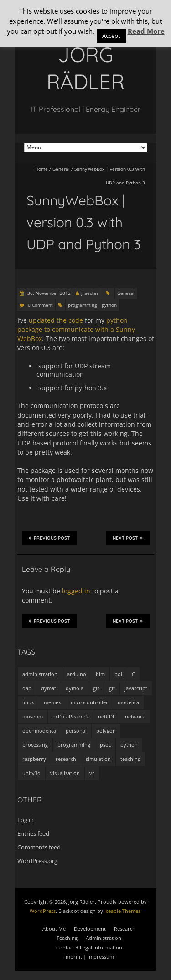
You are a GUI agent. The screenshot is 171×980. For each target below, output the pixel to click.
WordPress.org (37, 861)
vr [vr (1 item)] (92, 773)
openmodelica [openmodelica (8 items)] (39, 731)
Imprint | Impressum (89, 956)
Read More (146, 31)
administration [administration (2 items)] (40, 674)
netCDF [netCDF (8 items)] (107, 716)
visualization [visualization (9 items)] (65, 773)
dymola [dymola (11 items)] (75, 688)
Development (90, 929)
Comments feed (39, 847)
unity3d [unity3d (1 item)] (31, 773)
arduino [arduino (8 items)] (77, 674)
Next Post (128, 538)
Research (125, 929)
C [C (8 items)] (133, 674)
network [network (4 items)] (135, 716)
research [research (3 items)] (66, 759)
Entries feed (33, 833)
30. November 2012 (48, 293)
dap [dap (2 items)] (27, 688)
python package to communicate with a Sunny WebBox (76, 330)
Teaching (67, 938)
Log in (26, 820)
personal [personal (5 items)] (76, 731)
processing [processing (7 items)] (35, 745)
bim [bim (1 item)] (100, 674)
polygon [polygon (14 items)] (106, 731)
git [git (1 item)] (112, 688)
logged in (76, 591)
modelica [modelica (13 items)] (128, 702)
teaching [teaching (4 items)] (130, 759)
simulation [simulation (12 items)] (98, 759)
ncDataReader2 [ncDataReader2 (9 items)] (70, 716)
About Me (54, 929)
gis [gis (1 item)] (96, 688)
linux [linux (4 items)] (28, 702)
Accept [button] (111, 36)
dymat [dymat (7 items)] (49, 688)
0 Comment (40, 305)
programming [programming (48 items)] (74, 745)
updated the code (56, 320)
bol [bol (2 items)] (118, 674)
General (61, 169)
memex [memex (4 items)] (52, 702)
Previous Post (49, 538)
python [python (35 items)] (129, 745)
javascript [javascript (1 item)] (136, 688)
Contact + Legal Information (89, 947)
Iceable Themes (122, 911)
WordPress (43, 911)
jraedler (90, 293)
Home (41, 169)
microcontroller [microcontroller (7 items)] (89, 702)
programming (82, 305)
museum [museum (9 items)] (33, 716)
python (109, 305)
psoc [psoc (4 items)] (105, 745)
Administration (104, 938)
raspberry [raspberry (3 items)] (34, 759)
